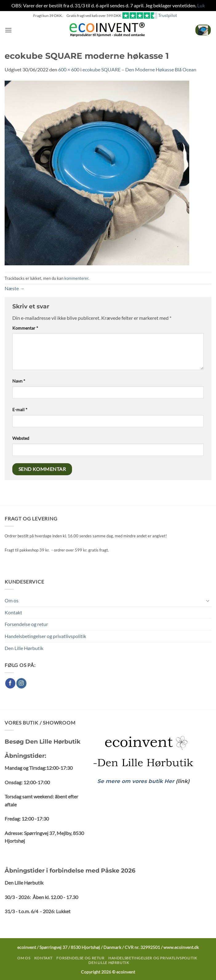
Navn (19, 381)
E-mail (20, 410)
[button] (8, 30)
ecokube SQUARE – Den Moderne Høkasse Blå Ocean (139, 69)
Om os (12, 600)
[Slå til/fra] (208, 600)
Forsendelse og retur (26, 624)
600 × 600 (69, 69)
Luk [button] (201, 5)
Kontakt (13, 612)
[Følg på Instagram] (21, 683)
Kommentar (25, 328)
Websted (21, 438)
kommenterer (76, 278)
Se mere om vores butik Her (136, 781)
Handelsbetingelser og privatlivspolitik (45, 636)
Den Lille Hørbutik (24, 648)
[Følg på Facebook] (10, 683)
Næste (15, 288)
